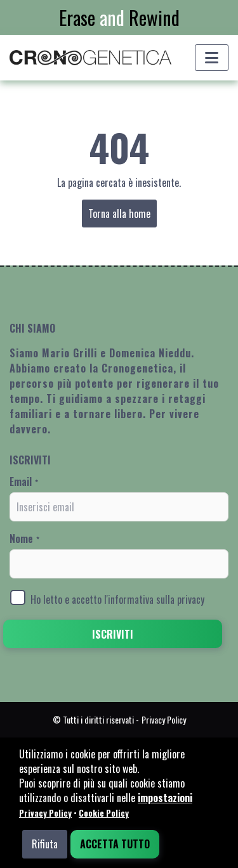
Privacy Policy (45, 813)
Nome (24, 539)
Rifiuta (45, 844)
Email (24, 482)
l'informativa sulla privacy (154, 599)
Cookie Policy (104, 813)
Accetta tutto (115, 844)
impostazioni (165, 798)
